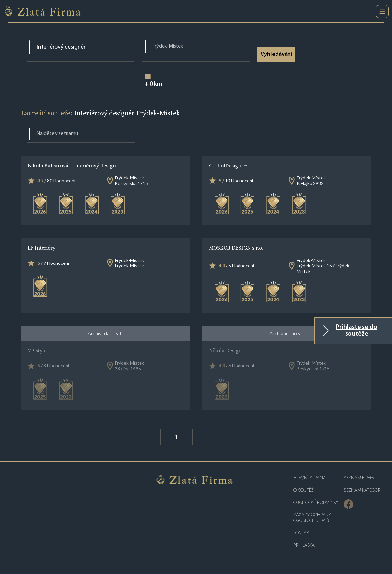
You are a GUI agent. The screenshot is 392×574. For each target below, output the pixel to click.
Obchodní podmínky (316, 502)
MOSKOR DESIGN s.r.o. (236, 248)
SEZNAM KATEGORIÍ (363, 490)
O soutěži (304, 490)
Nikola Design (225, 350)
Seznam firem (359, 478)
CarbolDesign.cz (228, 165)
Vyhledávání (277, 54)
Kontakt (302, 533)
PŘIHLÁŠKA (304, 545)
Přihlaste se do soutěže (357, 331)
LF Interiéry (41, 248)
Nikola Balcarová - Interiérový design (72, 165)
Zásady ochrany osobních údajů (312, 518)
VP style (37, 350)
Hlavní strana (310, 478)
